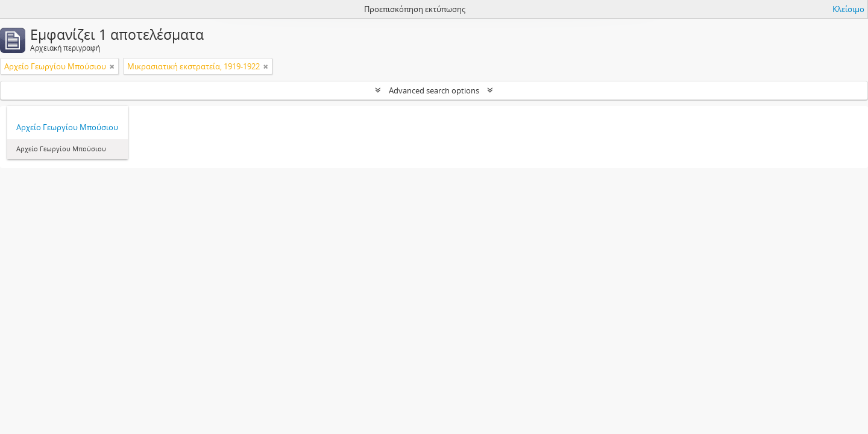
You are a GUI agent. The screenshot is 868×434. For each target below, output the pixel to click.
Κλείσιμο (848, 9)
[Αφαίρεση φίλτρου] (112, 66)
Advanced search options (434, 90)
